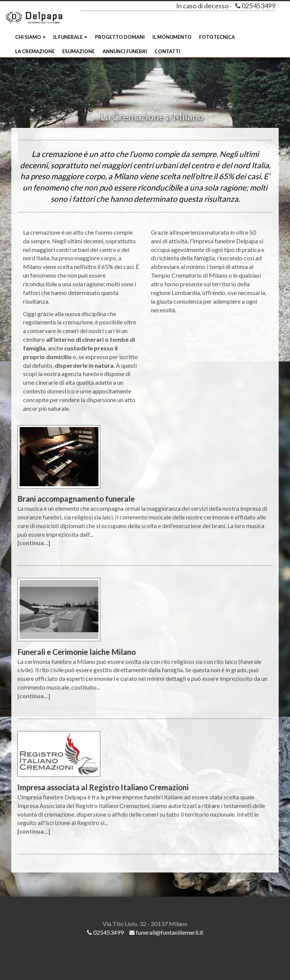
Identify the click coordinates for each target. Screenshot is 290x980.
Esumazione (78, 51)
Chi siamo (30, 37)
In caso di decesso (202, 6)
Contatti (167, 51)
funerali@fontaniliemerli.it (166, 932)
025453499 (255, 6)
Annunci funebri (125, 51)
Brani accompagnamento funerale (76, 498)
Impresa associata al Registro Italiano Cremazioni (103, 787)
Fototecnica (217, 37)
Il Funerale (70, 37)
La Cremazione (35, 51)
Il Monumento (172, 37)
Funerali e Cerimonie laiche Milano (77, 652)
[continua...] (34, 543)
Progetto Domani (120, 37)
